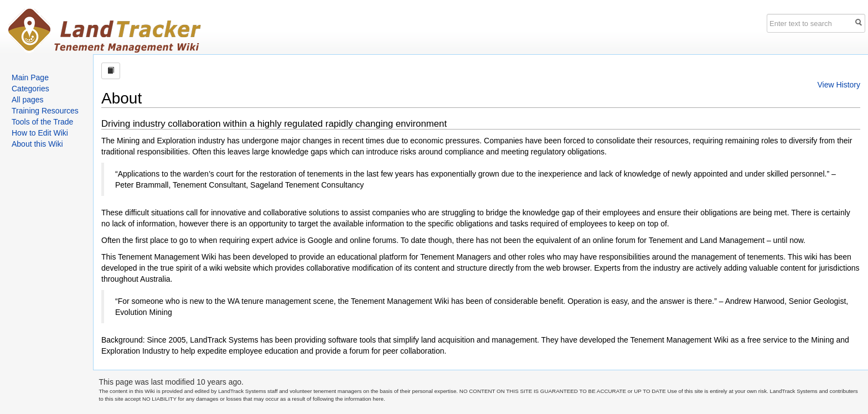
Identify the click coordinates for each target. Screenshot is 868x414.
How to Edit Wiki (40, 133)
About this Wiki (37, 144)
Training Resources (45, 111)
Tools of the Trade (42, 122)
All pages (28, 100)
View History (839, 85)
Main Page (30, 77)
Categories (30, 89)
